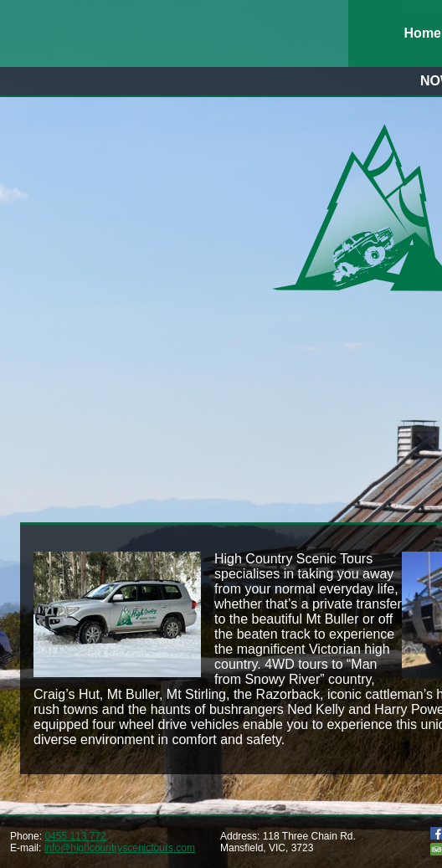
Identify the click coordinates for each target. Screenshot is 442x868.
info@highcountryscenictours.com (120, 848)
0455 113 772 (75, 836)
